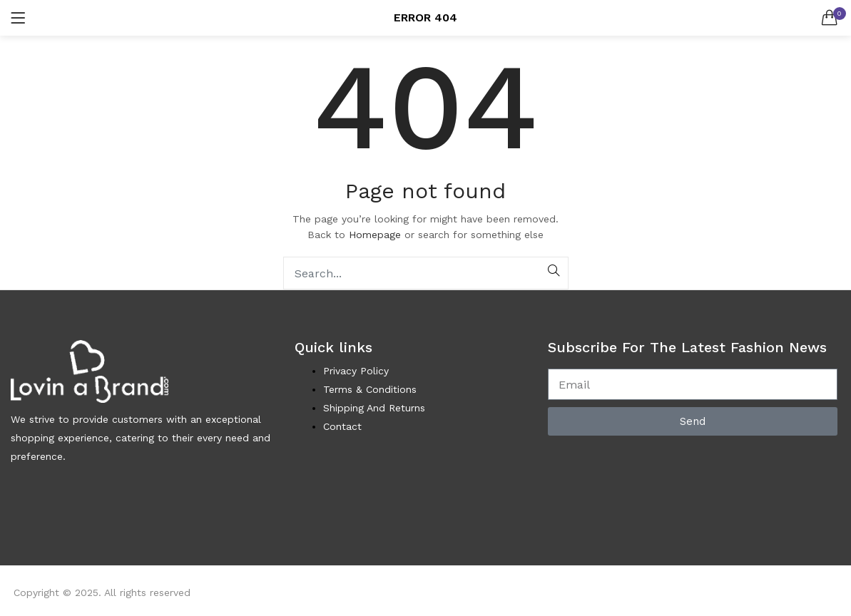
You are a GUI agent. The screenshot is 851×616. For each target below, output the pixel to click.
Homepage (375, 235)
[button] (830, 18)
